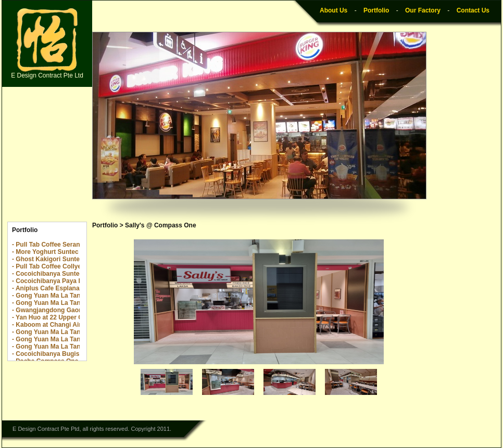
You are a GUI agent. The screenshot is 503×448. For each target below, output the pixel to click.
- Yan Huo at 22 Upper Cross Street (64, 317)
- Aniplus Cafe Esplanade (49, 288)
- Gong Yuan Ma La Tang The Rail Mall (68, 339)
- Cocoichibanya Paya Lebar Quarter (66, 281)
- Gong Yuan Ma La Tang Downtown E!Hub (75, 303)
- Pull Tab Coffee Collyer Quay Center (67, 266)
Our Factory (423, 10)
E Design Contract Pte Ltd (47, 44)
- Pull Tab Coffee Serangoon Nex (60, 245)
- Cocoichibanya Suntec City (54, 274)
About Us (334, 10)
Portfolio (376, 10)
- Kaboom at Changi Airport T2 (57, 325)
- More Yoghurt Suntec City (52, 252)
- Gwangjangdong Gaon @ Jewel (60, 310)
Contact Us (473, 10)
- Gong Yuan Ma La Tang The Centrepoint (73, 332)
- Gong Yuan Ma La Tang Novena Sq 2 (68, 296)
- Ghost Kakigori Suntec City (54, 259)
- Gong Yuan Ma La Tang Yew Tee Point (70, 347)
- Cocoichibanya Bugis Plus (53, 354)
